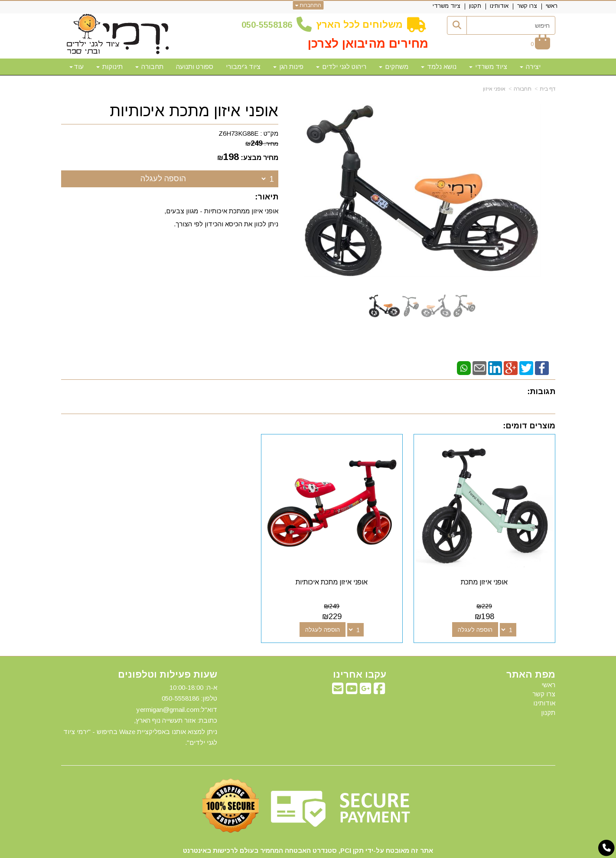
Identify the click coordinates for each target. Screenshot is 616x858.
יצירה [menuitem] (530, 67)
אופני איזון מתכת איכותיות (194, 111)
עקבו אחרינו (360, 647)
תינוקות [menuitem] (109, 67)
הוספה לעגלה (163, 179)
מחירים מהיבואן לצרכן (368, 44)
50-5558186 (269, 25)
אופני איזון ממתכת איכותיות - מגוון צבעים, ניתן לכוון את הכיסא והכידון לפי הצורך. (221, 217)
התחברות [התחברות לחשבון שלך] (308, 5)
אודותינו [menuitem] (499, 6)
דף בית (548, 89)
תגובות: (541, 391)
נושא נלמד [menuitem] (439, 67)
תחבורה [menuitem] (149, 67)
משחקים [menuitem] (394, 67)
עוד (77, 67)
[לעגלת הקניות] (540, 44)
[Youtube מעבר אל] (352, 663)
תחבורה (523, 89)
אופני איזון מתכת (498, 554)
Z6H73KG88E (238, 133)
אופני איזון (494, 89)
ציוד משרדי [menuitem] (447, 6)
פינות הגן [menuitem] (288, 67)
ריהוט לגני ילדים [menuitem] (341, 67)
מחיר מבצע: (259, 158)
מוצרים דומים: (529, 426)
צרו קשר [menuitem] (527, 6)
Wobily (336, 850)
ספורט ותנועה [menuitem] (195, 67)
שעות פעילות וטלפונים (168, 647)
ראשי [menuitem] (552, 6)
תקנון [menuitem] (475, 6)
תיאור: (267, 197)
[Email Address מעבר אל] (338, 663)
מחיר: (262, 144)
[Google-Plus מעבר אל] (365, 663)
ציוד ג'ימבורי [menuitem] (243, 67)
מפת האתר (531, 647)
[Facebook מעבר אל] (379, 663)
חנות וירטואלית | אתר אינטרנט (252, 850)
